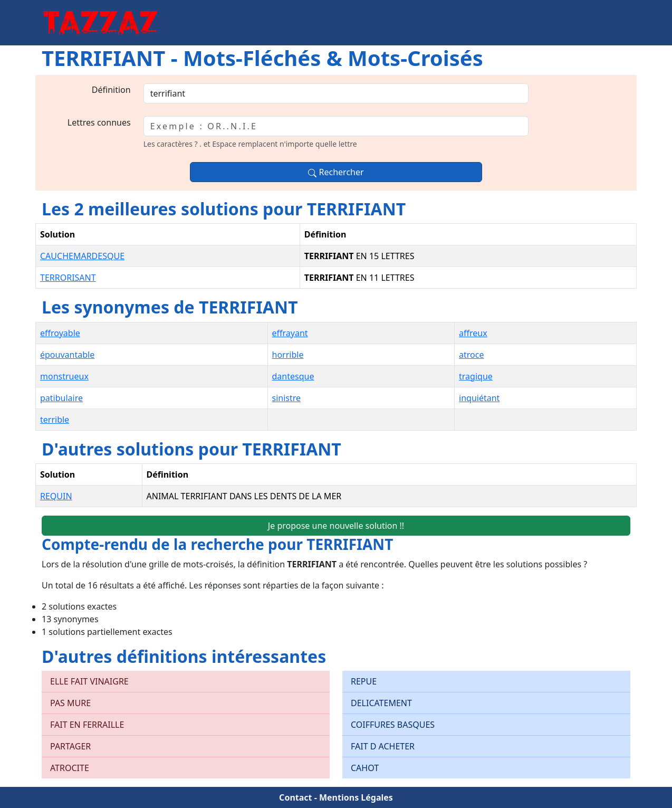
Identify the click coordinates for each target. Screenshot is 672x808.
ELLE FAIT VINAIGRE (89, 681)
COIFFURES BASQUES (393, 725)
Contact (295, 797)
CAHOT (365, 768)
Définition (111, 90)
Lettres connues (99, 122)
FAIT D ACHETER (383, 746)
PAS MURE (70, 703)
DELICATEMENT (381, 703)
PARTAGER (70, 746)
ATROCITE (70, 768)
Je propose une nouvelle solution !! (336, 526)
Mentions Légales (356, 797)
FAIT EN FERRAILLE (87, 725)
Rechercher (336, 172)
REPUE (364, 681)
